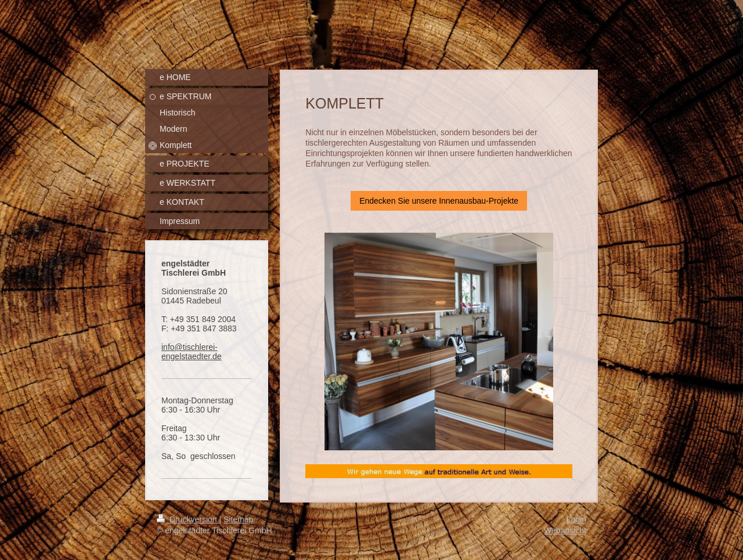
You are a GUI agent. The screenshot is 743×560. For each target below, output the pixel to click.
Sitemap (238, 519)
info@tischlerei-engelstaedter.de (192, 352)
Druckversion (188, 519)
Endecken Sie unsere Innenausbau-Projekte (439, 201)
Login (576, 519)
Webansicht (565, 530)
